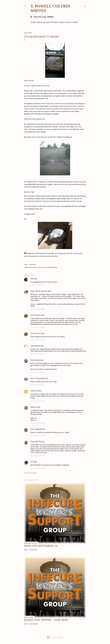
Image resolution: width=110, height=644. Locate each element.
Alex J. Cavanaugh (37, 378)
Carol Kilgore (35, 346)
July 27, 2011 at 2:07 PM (38, 401)
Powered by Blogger (55, 637)
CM (32, 462)
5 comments (33, 550)
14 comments (33, 624)
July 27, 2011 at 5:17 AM (37, 285)
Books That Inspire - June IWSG (46, 620)
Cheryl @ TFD (36, 442)
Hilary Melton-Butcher (39, 291)
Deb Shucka (35, 360)
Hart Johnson (36, 315)
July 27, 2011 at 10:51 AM (38, 327)
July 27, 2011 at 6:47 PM (38, 435)
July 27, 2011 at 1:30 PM (38, 372)
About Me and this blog (48, 22)
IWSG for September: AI (41, 546)
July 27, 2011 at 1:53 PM (37, 385)
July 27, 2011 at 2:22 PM (38, 423)
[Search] (85, 6)
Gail (32, 279)
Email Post (33, 264)
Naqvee (33, 407)
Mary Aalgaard (36, 429)
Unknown (34, 391)
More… (76, 22)
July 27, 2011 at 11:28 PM (38, 456)
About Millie (66, 22)
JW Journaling (33, 267)
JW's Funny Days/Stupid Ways (48, 267)
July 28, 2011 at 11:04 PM (38, 468)
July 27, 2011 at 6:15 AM (37, 309)
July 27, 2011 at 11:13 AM (38, 354)
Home (33, 22)
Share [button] (26, 264)
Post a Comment (30, 473)
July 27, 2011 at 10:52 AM (38, 340)
